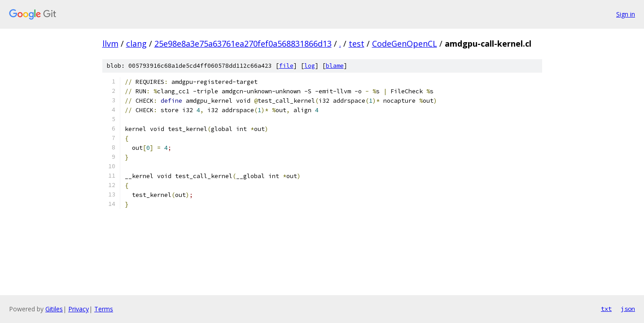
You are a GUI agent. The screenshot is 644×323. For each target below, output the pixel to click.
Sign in (626, 14)
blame (335, 66)
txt (606, 309)
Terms (104, 309)
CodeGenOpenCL (405, 44)
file (286, 66)
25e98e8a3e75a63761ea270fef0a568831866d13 (243, 44)
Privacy (79, 309)
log (310, 66)
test (357, 44)
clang (136, 44)
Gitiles (54, 309)
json (628, 309)
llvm (110, 44)
